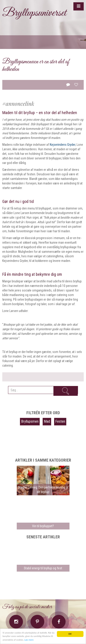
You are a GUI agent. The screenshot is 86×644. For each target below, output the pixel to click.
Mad (47, 421)
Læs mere (29, 640)
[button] (79, 6)
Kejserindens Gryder (62, 145)
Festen (60, 421)
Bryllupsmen (30, 421)
